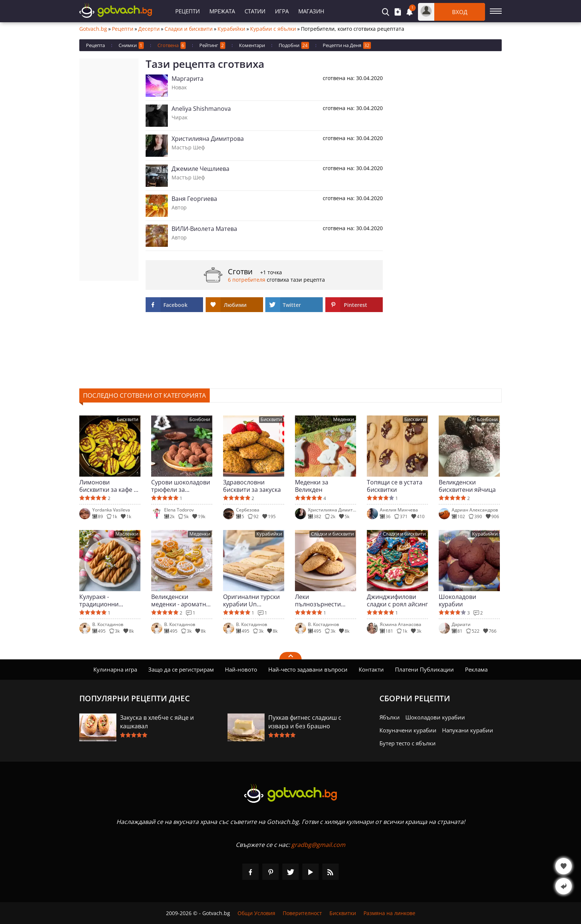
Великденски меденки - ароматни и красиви (180, 600)
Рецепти (187, 11)
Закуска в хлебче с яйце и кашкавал (157, 722)
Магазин (311, 11)
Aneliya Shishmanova (201, 109)
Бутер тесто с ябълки (408, 743)
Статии (255, 11)
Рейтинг (212, 45)
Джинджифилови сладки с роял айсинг (397, 600)
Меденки (343, 419)
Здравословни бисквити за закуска (252, 486)
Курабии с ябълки (273, 29)
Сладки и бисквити (189, 29)
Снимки (131, 45)
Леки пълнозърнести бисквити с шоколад (324, 600)
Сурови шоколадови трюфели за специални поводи (181, 486)
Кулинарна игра (115, 669)
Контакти (371, 669)
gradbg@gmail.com (318, 845)
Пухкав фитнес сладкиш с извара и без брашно (305, 722)
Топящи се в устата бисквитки (395, 486)
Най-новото (241, 669)
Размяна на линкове (389, 913)
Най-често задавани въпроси (308, 669)
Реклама (476, 669)
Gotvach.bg (93, 29)
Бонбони (200, 419)
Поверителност (302, 913)
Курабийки (231, 29)
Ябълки (390, 717)
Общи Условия (256, 913)
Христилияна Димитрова (208, 139)
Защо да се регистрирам (181, 669)
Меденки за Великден (312, 486)
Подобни (294, 45)
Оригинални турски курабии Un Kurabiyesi (251, 600)
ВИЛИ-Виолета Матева (204, 229)
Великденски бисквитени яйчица (467, 486)
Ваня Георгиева (194, 199)
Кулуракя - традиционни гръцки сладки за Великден (104, 600)
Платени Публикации (424, 669)
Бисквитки (343, 913)
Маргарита (187, 79)
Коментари (252, 45)
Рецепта (95, 45)
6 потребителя (247, 280)
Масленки (127, 534)
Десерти (149, 29)
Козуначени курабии (408, 730)
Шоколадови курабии (457, 600)
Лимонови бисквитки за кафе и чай (108, 486)
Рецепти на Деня (347, 45)
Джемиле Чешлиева (200, 169)
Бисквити (127, 419)
